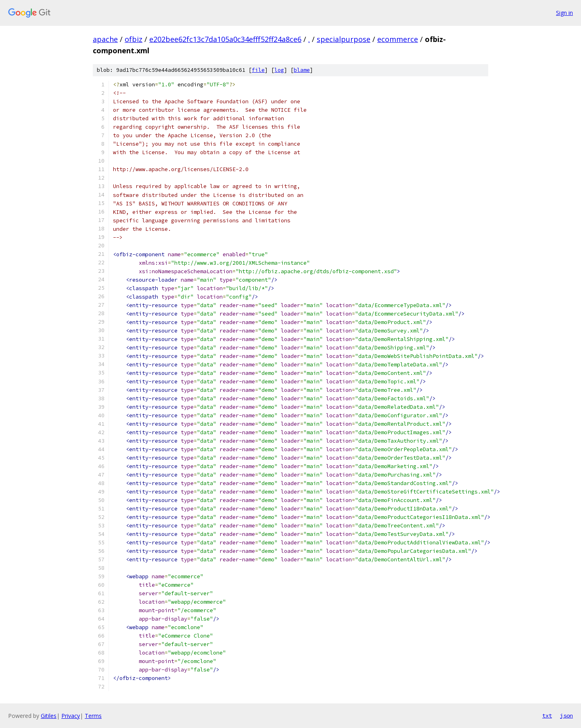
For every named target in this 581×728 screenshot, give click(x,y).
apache (105, 39)
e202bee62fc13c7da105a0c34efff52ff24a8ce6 (225, 39)
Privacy (71, 716)
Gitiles (49, 716)
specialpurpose (344, 39)
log (279, 70)
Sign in (564, 13)
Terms (93, 716)
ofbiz (134, 39)
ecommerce (398, 39)
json (566, 715)
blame (302, 70)
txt (547, 715)
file (258, 70)
